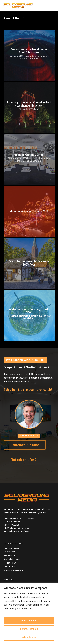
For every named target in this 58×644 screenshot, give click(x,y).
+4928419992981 (13, 522)
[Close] (56, 584)
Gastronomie (9, 555)
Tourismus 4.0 (10, 563)
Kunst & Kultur (10, 567)
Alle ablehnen (29, 637)
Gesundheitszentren (12, 559)
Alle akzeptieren (29, 620)
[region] (29, 613)
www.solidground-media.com (17, 531)
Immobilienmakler (11, 548)
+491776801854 (13, 525)
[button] (54, 6)
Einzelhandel (9, 552)
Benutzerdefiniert (29, 629)
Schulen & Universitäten (14, 570)
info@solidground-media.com (17, 528)
